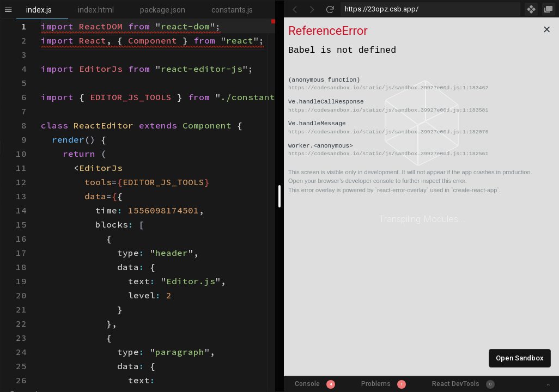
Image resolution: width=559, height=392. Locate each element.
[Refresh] (330, 9)
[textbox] (41, 19)
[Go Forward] (312, 9)
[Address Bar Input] (430, 9)
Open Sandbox (520, 358)
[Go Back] (295, 9)
